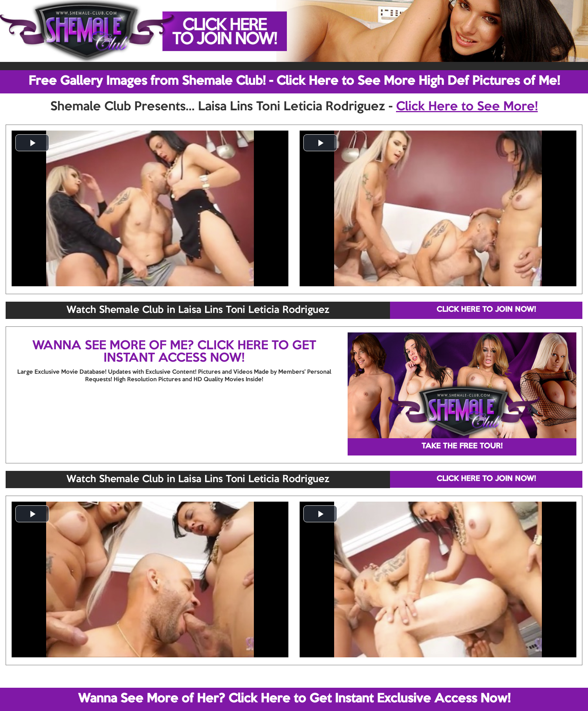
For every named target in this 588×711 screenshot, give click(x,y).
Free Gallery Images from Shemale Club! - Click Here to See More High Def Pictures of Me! (294, 81)
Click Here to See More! (467, 107)
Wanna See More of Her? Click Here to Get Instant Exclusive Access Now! (294, 699)
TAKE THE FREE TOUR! (462, 446)
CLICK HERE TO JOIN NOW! (486, 310)
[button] (32, 143)
